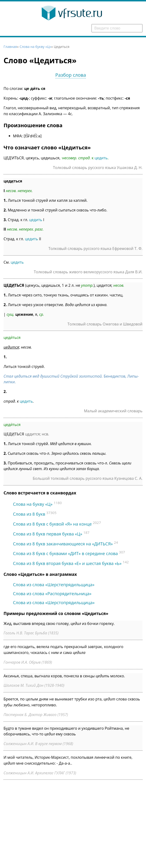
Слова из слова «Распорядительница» (52, 594)
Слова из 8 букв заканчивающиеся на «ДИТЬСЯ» (63, 544)
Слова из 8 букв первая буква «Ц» (48, 534)
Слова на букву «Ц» (35, 47)
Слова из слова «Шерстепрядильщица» (54, 585)
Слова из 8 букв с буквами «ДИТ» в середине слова (65, 553)
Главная (10, 47)
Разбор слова (71, 75)
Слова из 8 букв (29, 514)
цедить (101, 158)
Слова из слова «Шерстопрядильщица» (54, 603)
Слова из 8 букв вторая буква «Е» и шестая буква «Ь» (67, 563)
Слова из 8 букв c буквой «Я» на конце (52, 524)
